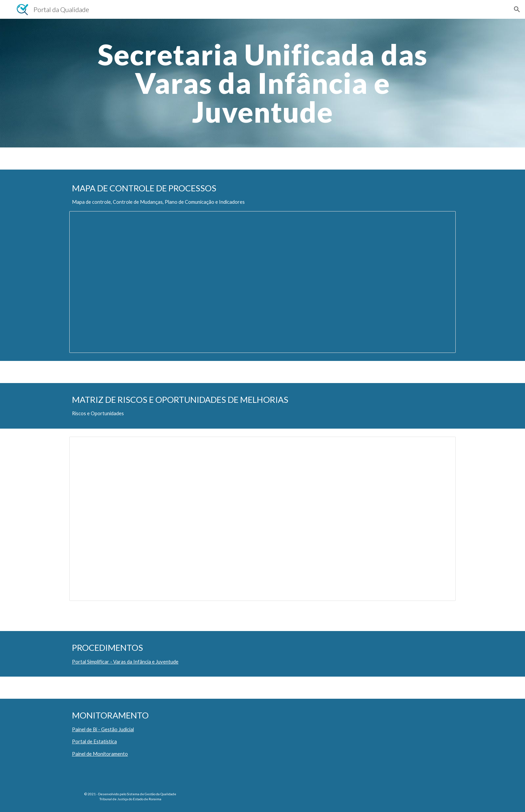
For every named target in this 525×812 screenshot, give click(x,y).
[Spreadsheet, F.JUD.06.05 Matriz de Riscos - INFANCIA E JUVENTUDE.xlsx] (262, 519)
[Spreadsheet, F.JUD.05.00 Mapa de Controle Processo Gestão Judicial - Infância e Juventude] (262, 282)
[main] (262, 83)
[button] (517, 9)
